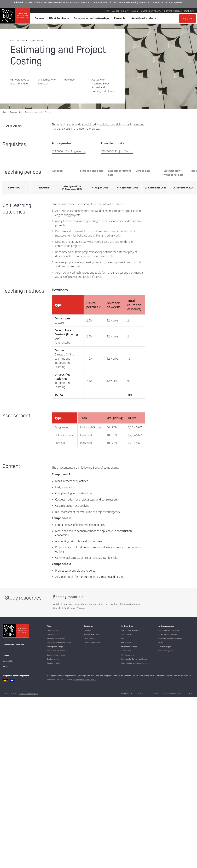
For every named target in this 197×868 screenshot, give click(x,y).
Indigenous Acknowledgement (16, 676)
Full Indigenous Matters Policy (84, 679)
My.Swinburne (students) (148, 2)
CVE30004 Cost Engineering (69, 151)
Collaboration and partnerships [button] (92, 19)
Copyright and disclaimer (29, 693)
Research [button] (120, 19)
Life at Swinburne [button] (59, 19)
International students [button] (143, 19)
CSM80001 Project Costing (117, 151)
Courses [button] (40, 19)
